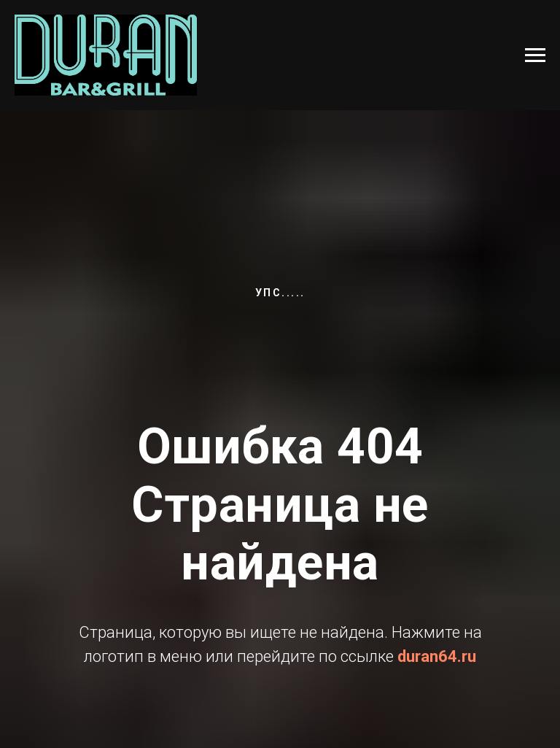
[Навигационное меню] (535, 55)
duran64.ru (437, 656)
